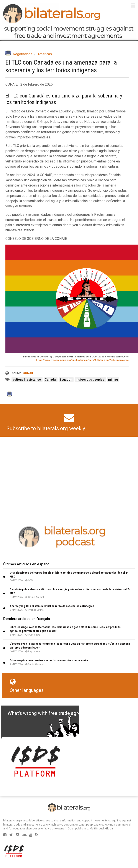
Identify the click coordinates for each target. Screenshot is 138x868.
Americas (45, 54)
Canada (51, 380)
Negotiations (23, 54)
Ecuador (66, 380)
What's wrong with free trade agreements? (53, 713)
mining (113, 380)
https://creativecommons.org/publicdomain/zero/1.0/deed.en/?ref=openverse (82, 360)
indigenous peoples (90, 380)
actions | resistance (27, 380)
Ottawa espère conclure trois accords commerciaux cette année (49, 660)
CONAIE (28, 373)
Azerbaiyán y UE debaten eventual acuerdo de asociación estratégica (52, 606)
